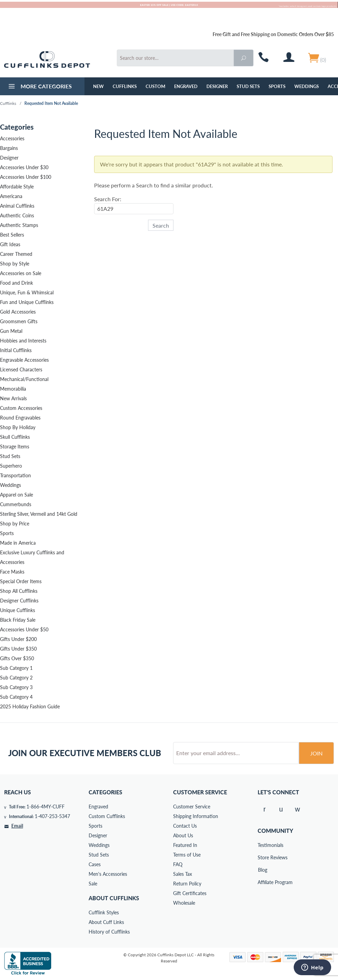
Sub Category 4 (16, 697)
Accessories (12, 138)
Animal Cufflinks (17, 206)
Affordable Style (17, 187)
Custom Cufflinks (107, 816)
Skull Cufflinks (15, 437)
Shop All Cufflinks (19, 591)
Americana (11, 196)
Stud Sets (248, 86)
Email (17, 826)
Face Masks (12, 572)
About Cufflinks (114, 898)
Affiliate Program (262, 882)
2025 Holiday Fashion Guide (30, 706)
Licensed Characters (21, 369)
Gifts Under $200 (18, 639)
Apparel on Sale (16, 495)
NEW (98, 86)
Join (316, 753)
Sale (93, 884)
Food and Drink (16, 283)
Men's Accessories (108, 874)
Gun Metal (11, 331)
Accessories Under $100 (26, 177)
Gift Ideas (10, 244)
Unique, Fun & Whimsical (27, 292)
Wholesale (184, 903)
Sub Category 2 (16, 678)
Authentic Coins (17, 215)
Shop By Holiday (18, 427)
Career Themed (16, 254)
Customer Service (192, 807)
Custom (155, 86)
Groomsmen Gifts (19, 321)
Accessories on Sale (21, 273)
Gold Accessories (18, 312)
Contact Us (185, 826)
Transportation (15, 475)
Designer (217, 86)
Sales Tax (183, 874)
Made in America (18, 543)
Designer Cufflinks (19, 601)
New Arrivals (13, 398)
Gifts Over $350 (17, 658)
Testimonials (262, 845)
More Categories (39, 87)
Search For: (108, 199)
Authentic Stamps (19, 225)
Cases (95, 864)
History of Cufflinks (109, 932)
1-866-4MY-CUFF (46, 807)
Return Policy (187, 884)
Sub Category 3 (16, 687)
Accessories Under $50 (24, 629)
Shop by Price (15, 524)
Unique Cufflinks (18, 610)
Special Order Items (21, 581)
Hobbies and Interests (23, 341)
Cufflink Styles (104, 912)
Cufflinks (125, 86)
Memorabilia (13, 389)
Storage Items (15, 447)
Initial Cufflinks (16, 350)
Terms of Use (187, 855)
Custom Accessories (21, 408)
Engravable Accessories (24, 360)
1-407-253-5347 (52, 816)
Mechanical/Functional (24, 379)
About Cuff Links (106, 922)
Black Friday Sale (18, 620)
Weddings (307, 86)
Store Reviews (262, 857)
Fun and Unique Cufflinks (27, 302)
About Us (183, 835)
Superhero (11, 466)
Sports (277, 86)
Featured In (185, 845)
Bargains (9, 148)
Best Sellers (12, 235)
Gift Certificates (190, 893)
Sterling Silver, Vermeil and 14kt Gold (39, 514)
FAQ (178, 864)
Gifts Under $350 (18, 649)
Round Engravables (20, 418)
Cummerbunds (16, 504)
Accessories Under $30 (24, 167)
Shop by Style (15, 264)
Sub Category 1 (16, 668)
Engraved (186, 86)
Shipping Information (196, 816)
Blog (263, 870)
